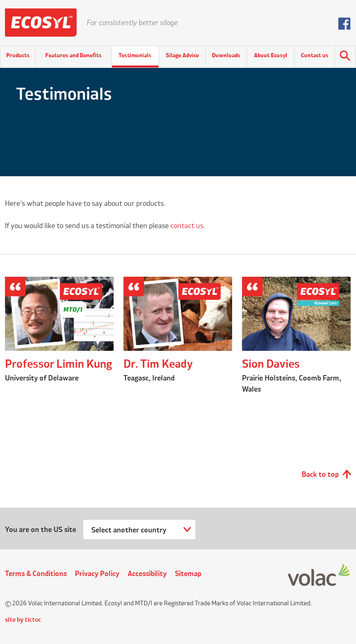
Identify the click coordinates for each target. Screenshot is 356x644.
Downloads (226, 56)
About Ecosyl (271, 56)
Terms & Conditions (36, 574)
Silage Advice (182, 56)
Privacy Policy (97, 574)
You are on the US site (41, 530)
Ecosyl (41, 23)
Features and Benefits (73, 56)
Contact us (315, 56)
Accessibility (147, 574)
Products (18, 56)
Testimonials (135, 56)
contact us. (188, 226)
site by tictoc (23, 620)
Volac (319, 575)
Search (345, 57)
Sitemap (188, 574)
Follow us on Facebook (344, 23)
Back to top (320, 475)
